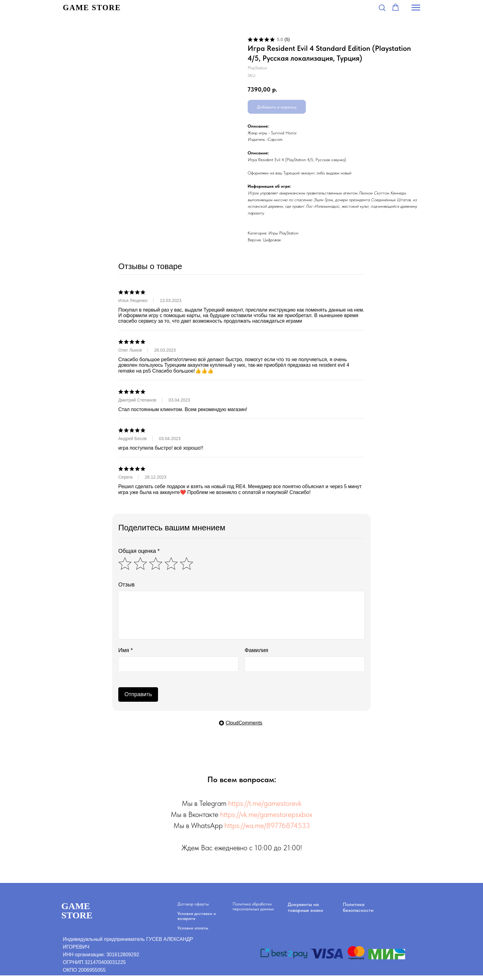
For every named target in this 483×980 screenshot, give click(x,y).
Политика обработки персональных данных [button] (253, 906)
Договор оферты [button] (193, 904)
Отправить (138, 694)
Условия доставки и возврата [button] (197, 916)
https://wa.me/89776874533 (267, 825)
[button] (382, 7)
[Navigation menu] (416, 8)
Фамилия (256, 650)
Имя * (126, 650)
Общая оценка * (139, 551)
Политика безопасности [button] (358, 907)
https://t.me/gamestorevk (265, 803)
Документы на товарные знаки (305, 907)
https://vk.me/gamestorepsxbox (266, 814)
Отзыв (126, 585)
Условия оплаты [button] (193, 928)
